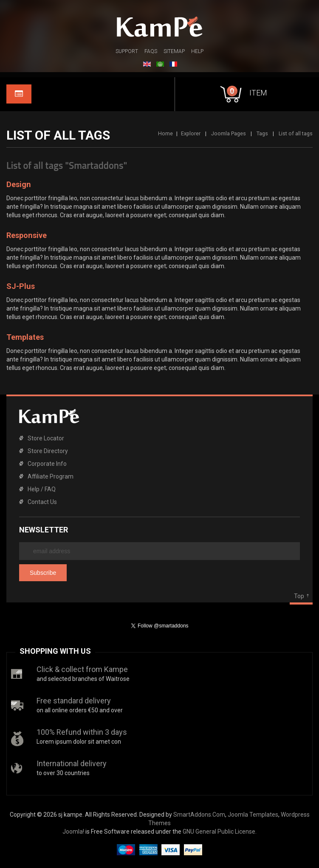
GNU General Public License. (220, 832)
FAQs (151, 51)
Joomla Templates (253, 815)
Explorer (191, 133)
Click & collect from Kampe (82, 669)
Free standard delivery (74, 701)
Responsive (27, 235)
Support (127, 51)
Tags (262, 133)
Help (197, 51)
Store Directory (48, 451)
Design (19, 184)
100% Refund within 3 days (82, 732)
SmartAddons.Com (199, 815)
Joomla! (73, 832)
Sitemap (174, 51)
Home (165, 133)
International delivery (72, 763)
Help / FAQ (42, 489)
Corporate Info (47, 464)
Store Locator (46, 438)
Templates (25, 337)
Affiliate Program (51, 476)
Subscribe (43, 573)
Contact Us (42, 502)
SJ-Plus (21, 286)
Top (299, 596)
